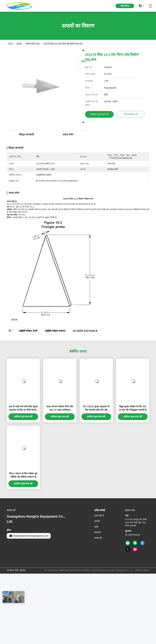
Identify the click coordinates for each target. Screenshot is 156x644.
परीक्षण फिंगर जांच (32, 44)
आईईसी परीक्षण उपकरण (55, 331)
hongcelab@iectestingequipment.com (29, 536)
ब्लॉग (96, 527)
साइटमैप (23, 570)
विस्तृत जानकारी (26, 135)
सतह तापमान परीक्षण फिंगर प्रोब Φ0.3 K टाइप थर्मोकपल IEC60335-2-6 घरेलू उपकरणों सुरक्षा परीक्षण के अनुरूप (60, 408)
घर (10, 44)
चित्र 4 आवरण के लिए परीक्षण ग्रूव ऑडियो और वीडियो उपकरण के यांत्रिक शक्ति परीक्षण (23, 475)
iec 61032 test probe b (85, 331)
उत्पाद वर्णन (68, 135)
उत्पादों (19, 44)
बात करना (125, 6)
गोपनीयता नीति (12, 570)
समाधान (98, 532)
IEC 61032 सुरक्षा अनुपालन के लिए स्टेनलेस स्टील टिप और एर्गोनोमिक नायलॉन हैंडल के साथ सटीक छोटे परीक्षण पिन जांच (96, 408)
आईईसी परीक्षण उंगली (28, 331)
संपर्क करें (98, 538)
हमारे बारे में (99, 516)
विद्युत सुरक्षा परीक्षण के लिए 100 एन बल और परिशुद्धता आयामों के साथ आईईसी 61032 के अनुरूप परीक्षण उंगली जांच (133, 408)
